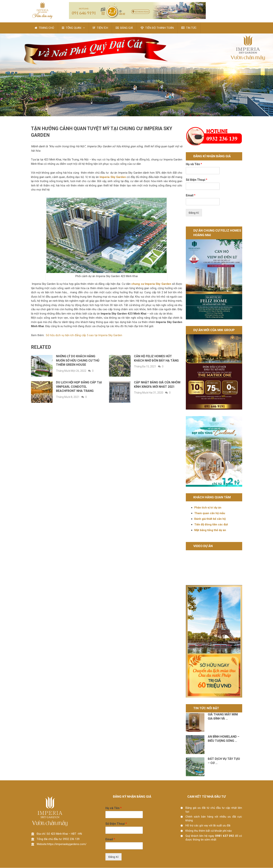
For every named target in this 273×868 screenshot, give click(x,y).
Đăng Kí (194, 213)
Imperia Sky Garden (112, 177)
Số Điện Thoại (197, 180)
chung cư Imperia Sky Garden (151, 284)
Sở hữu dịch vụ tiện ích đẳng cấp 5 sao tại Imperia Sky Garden (84, 335)
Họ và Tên (194, 164)
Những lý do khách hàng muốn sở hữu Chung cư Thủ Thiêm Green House (78, 361)
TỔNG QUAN (72, 28)
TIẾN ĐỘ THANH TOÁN (157, 28)
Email (191, 196)
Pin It (14, 94)
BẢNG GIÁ (124, 28)
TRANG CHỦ (45, 28)
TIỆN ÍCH (101, 28)
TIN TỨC (189, 28)
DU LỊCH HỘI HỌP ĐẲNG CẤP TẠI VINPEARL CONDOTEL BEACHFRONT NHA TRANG (79, 387)
